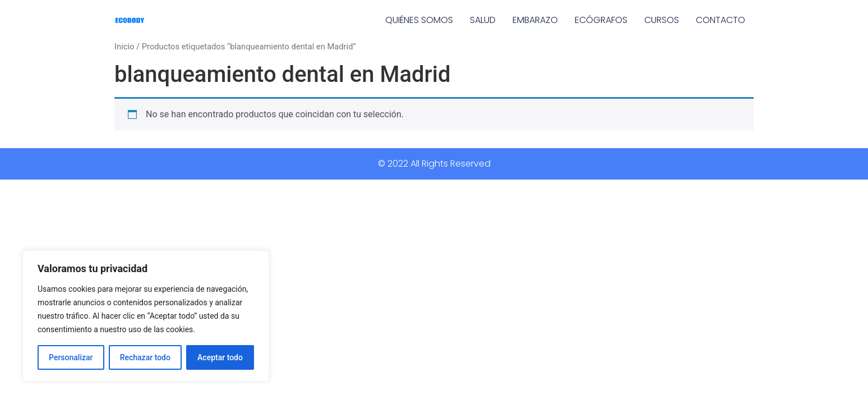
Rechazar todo (145, 357)
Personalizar (71, 357)
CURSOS (662, 20)
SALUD (483, 20)
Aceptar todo (220, 357)
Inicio (124, 47)
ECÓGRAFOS (601, 20)
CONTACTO (721, 20)
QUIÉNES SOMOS (419, 20)
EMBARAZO (535, 20)
